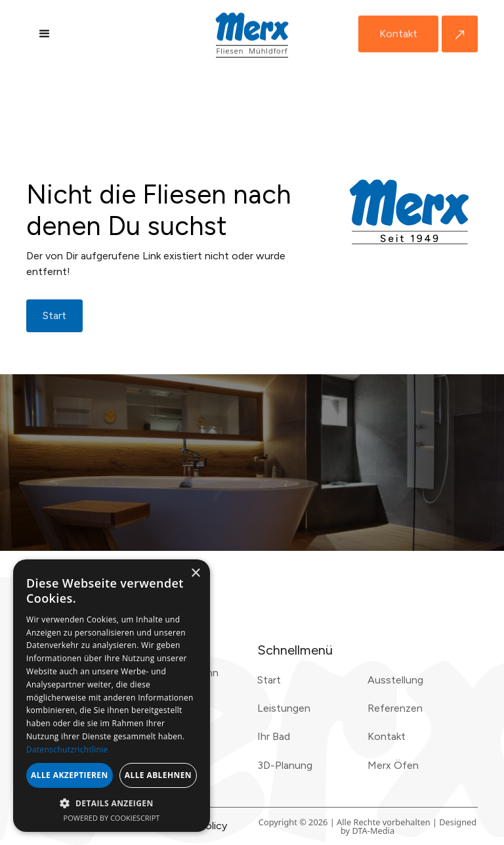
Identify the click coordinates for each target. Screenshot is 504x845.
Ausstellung (395, 680)
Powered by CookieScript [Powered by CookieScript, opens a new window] (112, 818)
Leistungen (284, 708)
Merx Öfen (393, 765)
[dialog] (112, 696)
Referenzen (395, 708)
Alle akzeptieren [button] (70, 775)
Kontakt (398, 34)
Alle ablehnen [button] (158, 775)
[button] (45, 34)
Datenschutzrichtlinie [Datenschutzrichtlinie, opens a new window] (67, 749)
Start (269, 680)
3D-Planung (285, 765)
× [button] (195, 574)
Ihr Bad (274, 736)
